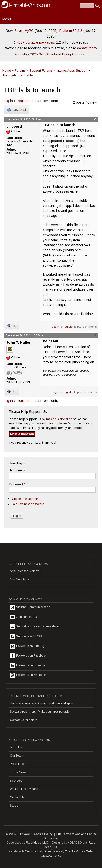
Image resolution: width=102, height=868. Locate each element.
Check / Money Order (79, 851)
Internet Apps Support (72, 71)
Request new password (28, 504)
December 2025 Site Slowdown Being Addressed (51, 54)
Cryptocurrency (51, 856)
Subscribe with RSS (26, 637)
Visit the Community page (30, 607)
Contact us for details (24, 720)
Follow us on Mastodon (28, 675)
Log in (8, 101)
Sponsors (16, 781)
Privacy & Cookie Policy (36, 834)
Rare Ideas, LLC (37, 843)
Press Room (18, 764)
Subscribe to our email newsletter (35, 627)
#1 (95, 119)
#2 (95, 335)
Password (17, 484)
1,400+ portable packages (34, 42)
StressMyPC (24, 31)
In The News (18, 772)
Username (17, 471)
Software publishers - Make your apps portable (40, 712)
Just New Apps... (20, 579)
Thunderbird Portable (18, 75)
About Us (16, 747)
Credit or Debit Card (38, 851)
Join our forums (23, 617)
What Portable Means (24, 789)
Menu (7, 19)
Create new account (26, 499)
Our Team (17, 756)
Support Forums (41, 71)
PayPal (58, 851)
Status (14, 806)
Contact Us (17, 797)
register (24, 101)
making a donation (59, 419)
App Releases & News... (26, 571)
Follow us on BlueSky (27, 646)
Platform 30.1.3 (71, 31)
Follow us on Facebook (28, 656)
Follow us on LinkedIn (27, 666)
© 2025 (11, 834)
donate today (87, 48)
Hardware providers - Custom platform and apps (41, 703)
